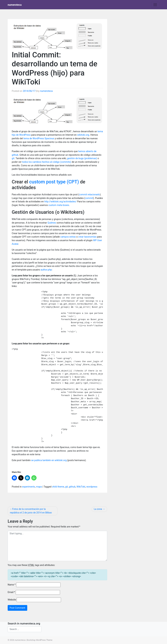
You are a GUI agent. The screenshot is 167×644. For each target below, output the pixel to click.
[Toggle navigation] (155, 5)
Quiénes (52, 223)
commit (89, 198)
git (13, 158)
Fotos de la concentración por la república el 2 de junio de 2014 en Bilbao (31, 511)
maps (39, 487)
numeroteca (15, 5)
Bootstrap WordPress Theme (40, 640)
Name (12, 585)
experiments (29, 487)
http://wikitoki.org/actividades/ (61, 202)
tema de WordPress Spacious (39, 139)
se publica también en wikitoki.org (49, 460)
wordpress (92, 487)
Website (12, 600)
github (72, 487)
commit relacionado (90, 195)
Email (11, 592)
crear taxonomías (87, 237)
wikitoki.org (83, 135)
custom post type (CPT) (54, 182)
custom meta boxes (59, 205)
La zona (98, 509)
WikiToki (81, 487)
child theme (58, 487)
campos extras (68, 237)
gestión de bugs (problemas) (82, 158)
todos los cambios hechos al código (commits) (46, 162)
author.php (46, 270)
